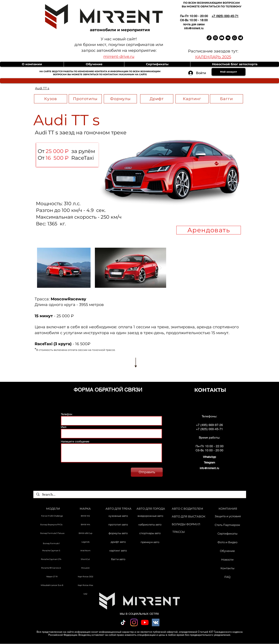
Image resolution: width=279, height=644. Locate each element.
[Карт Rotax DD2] (85, 577)
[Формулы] (120, 99)
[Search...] (139, 495)
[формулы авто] (118, 533)
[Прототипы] (85, 99)
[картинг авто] (118, 551)
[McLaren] (85, 568)
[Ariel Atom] (85, 551)
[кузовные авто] (118, 516)
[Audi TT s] (42, 88)
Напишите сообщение (75, 442)
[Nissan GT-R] (52, 577)
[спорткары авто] (150, 533)
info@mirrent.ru (194, 28)
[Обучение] (227, 551)
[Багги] (226, 99)
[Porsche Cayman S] (51, 551)
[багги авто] (118, 559)
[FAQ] (227, 577)
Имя (64, 427)
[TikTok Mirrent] (209, 38)
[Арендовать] (209, 230)
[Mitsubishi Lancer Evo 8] (52, 585)
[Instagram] (134, 622)
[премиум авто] (150, 542)
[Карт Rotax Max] (85, 585)
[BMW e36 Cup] (85, 533)
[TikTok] (123, 622)
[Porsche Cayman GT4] (51, 559)
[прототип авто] (118, 525)
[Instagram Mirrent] (215, 38)
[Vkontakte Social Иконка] (156, 622)
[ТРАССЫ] (179, 532)
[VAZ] (85, 594)
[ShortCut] (85, 559)
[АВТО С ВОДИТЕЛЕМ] (187, 509)
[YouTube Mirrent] (222, 38)
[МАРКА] (85, 509)
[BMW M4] (85, 525)
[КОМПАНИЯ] (228, 509)
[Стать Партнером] (227, 525)
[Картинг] (192, 99)
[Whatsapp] (234, 38)
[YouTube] (145, 622)
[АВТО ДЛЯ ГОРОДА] (151, 509)
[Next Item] (160, 268)
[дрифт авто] (118, 542)
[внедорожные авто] (150, 516)
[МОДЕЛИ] (53, 509)
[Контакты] (227, 568)
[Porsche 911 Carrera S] (51, 568)
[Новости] (227, 559)
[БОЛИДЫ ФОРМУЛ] (186, 524)
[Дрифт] (157, 99)
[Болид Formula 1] (51, 544)
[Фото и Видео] (227, 542)
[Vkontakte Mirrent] (228, 38)
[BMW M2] (85, 516)
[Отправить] (147, 472)
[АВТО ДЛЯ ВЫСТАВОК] (189, 516)
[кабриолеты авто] (150, 525)
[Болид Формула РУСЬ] (51, 525)
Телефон (67, 414)
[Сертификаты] (227, 533)
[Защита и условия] (228, 516)
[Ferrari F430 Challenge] (52, 516)
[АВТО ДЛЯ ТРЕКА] (118, 509)
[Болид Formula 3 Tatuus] (52, 533)
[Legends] (85, 542)
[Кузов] (51, 99)
